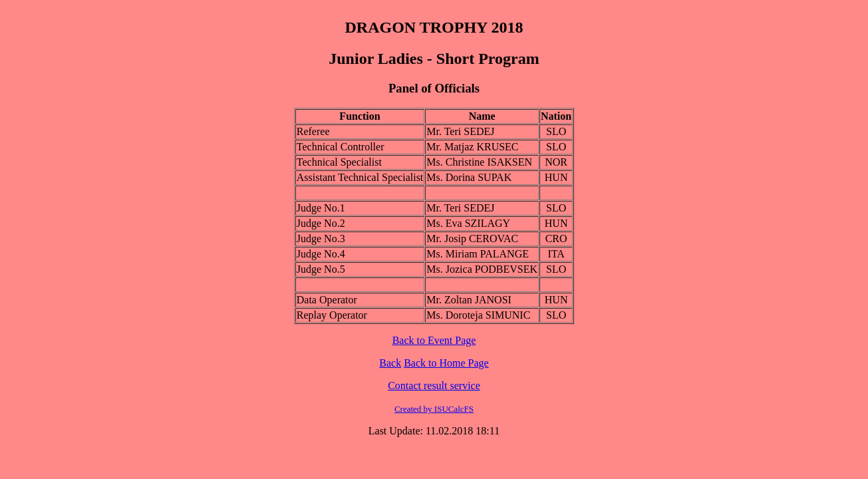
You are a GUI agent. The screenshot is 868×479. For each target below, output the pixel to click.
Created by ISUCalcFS (434, 409)
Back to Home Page (446, 363)
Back (390, 363)
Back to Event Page (434, 340)
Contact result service (434, 386)
